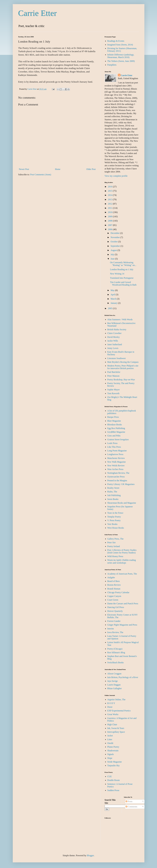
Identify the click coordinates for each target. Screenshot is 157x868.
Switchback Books (116, 662)
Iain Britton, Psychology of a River (123, 677)
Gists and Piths (114, 436)
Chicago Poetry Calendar (118, 592)
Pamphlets (112, 65)
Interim (111, 629)
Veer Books (112, 524)
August (114, 250)
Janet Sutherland (115, 344)
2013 (110, 199)
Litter (110, 739)
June (113, 259)
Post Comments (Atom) (41, 175)
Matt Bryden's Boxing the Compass (123, 362)
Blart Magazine (114, 421)
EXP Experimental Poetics (119, 711)
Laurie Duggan (114, 685)
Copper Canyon (114, 596)
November (115, 237)
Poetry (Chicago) (115, 649)
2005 (110, 308)
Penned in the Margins (117, 480)
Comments (131, 807)
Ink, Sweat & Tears (116, 728)
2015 (110, 191)
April (113, 295)
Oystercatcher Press (116, 477)
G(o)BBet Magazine (116, 432)
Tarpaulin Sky (114, 765)
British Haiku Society (117, 329)
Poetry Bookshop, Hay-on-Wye (121, 380)
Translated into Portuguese (122, 278)
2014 (110, 195)
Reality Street (113, 488)
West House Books (116, 528)
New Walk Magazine (117, 462)
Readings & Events (116, 41)
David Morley (114, 337)
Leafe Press (112, 443)
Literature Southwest (117, 358)
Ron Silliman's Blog (116, 652)
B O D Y (111, 703)
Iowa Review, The (115, 632)
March (114, 299)
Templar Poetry (114, 517)
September (115, 246)
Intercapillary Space (116, 732)
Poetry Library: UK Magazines (121, 484)
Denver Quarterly (115, 611)
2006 (110, 229)
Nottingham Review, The (118, 473)
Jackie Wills (113, 341)
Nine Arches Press (115, 469)
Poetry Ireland (114, 546)
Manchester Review (116, 458)
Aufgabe (111, 577)
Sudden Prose (113, 790)
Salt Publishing (114, 495)
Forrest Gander (114, 621)
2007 (110, 225)
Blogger (90, 855)
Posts (129, 801)
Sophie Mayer (114, 390)
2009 (110, 216)
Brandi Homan (114, 589)
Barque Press (113, 417)
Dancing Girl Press (116, 607)
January (114, 303)
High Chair (112, 724)
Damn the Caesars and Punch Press (123, 604)
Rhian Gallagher (115, 688)
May (113, 290)
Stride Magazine (115, 762)
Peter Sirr (112, 542)
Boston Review (114, 585)
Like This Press (114, 447)
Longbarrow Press (115, 454)
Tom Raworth (113, 393)
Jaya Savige (113, 681)
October (114, 242)
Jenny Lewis (113, 348)
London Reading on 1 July (122, 269)
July (113, 254)
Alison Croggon (114, 674)
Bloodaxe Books (115, 425)
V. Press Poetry (114, 520)
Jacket (110, 736)
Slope (110, 758)
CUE (110, 776)
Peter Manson (113, 376)
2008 (110, 221)
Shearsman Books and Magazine (122, 503)
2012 (110, 204)
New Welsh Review (116, 466)
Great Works (113, 714)
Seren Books (113, 499)
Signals (111, 754)
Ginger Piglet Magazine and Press (122, 625)
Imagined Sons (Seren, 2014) (120, 45)
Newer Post (24, 169)
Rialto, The (112, 492)
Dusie (110, 707)
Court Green (113, 600)
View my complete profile (116, 176)
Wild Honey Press (115, 556)
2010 (110, 212)
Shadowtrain (113, 751)
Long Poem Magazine (117, 451)
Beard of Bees (114, 581)
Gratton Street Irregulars (118, 439)
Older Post (91, 169)
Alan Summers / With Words (120, 319)
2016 (110, 187)
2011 (110, 208)
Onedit (110, 743)
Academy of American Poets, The (122, 574)
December (115, 233)
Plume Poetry (113, 747)
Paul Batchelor (114, 372)
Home (58, 169)
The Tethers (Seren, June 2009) (121, 61)
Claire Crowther (114, 333)
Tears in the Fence (115, 513)
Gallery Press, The (115, 539)
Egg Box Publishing (116, 428)
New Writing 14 (117, 274)
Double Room (114, 780)
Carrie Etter (38, 13)
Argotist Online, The (116, 700)
